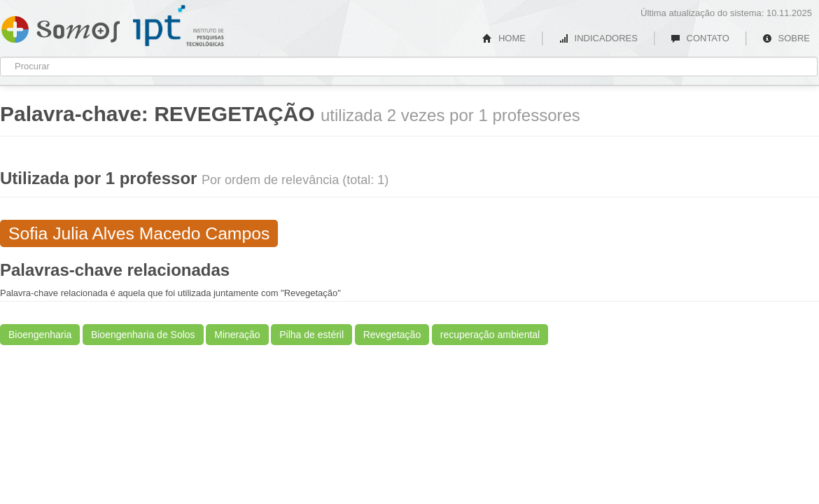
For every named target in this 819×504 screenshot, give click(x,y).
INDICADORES (598, 38)
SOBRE (786, 38)
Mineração (237, 335)
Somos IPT (61, 27)
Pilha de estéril (311, 335)
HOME (504, 38)
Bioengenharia (40, 335)
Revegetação (392, 335)
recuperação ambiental (490, 335)
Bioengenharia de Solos (143, 335)
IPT (178, 26)
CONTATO (700, 38)
